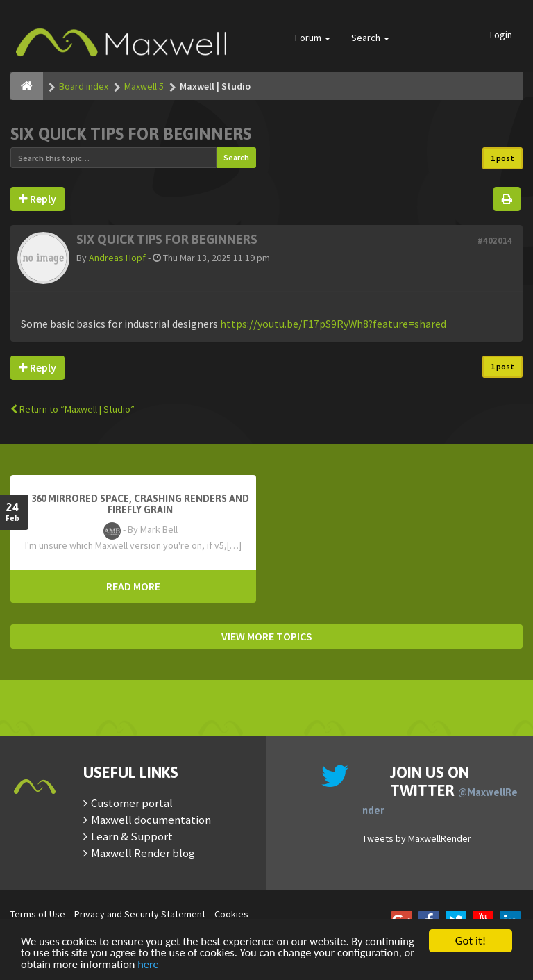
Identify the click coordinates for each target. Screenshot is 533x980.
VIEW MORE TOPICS (267, 636)
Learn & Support (132, 836)
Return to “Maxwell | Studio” (73, 409)
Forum (313, 38)
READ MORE (133, 586)
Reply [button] (37, 199)
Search (370, 38)
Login (501, 35)
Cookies (231, 914)
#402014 (495, 241)
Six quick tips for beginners (131, 134)
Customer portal (132, 803)
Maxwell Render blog (143, 853)
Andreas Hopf (117, 258)
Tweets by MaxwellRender (417, 838)
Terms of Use (38, 914)
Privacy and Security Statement (140, 914)
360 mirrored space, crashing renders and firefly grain (140, 504)
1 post (502, 158)
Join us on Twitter (440, 790)
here (235, 964)
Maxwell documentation (151, 820)
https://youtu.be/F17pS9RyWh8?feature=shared (333, 324)
